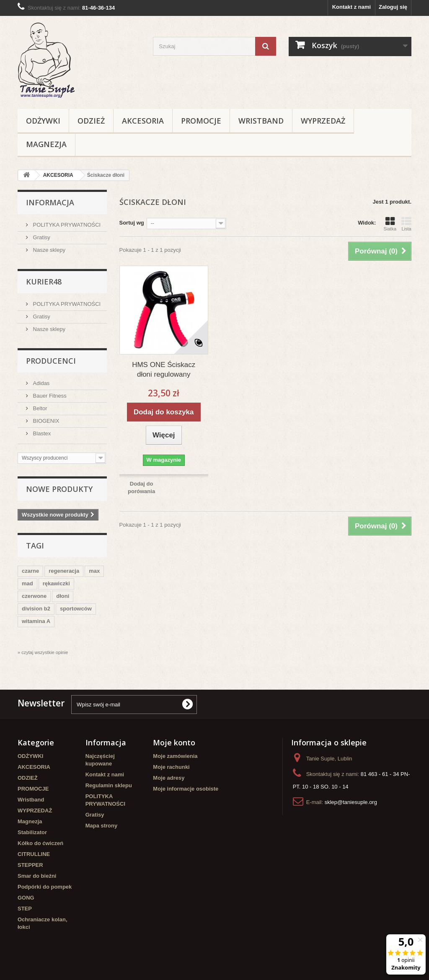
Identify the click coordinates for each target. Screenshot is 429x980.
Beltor (39, 408)
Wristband (261, 121)
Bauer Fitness (49, 396)
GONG (26, 898)
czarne (30, 571)
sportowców (76, 609)
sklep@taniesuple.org (351, 802)
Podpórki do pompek (45, 887)
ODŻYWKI (43, 121)
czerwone (34, 596)
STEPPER (30, 865)
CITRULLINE (34, 854)
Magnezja (46, 144)
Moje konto (174, 742)
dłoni (63, 596)
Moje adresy (169, 778)
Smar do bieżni (37, 876)
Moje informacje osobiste (186, 789)
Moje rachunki (171, 767)
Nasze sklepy (48, 250)
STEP (25, 909)
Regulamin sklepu (109, 785)
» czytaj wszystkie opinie (43, 652)
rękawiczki (56, 583)
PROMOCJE (201, 121)
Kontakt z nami (351, 7)
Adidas (40, 383)
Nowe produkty (59, 489)
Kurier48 (44, 282)
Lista (406, 224)
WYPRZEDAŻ (323, 121)
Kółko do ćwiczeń (40, 843)
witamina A (36, 621)
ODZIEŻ (91, 121)
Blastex (41, 433)
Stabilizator (32, 832)
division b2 (36, 609)
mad (27, 583)
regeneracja (64, 571)
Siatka (390, 224)
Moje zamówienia (175, 756)
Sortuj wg (132, 223)
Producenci (51, 361)
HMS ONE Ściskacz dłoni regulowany (164, 370)
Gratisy (41, 237)
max (94, 571)
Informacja (50, 202)
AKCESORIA (143, 121)
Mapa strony (102, 826)
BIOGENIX (45, 421)
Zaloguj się (393, 7)
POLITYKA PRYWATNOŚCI (66, 225)
